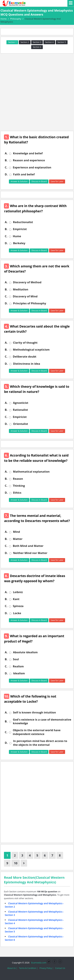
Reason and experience (29, 160)
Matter (18, 539)
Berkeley (19, 243)
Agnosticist (21, 403)
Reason (18, 479)
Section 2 (25, 42)
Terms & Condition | (28, 968)
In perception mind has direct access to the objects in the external (40, 743)
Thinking (19, 486)
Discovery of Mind (25, 296)
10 (16, 863)
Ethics (17, 493)
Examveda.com (38, 963)
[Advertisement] (37, 92)
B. (6, 160)
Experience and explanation (32, 167)
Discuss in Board (39, 181)
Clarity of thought (25, 343)
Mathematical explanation (31, 472)
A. (6, 153)
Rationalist (20, 410)
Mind (16, 532)
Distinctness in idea (27, 364)
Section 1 (12, 42)
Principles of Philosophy (30, 303)
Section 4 (49, 42)
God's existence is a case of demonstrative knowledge (42, 721)
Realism (18, 666)
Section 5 (62, 42)
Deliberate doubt (24, 357)
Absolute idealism (25, 652)
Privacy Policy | (46, 968)
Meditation (21, 289)
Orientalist (20, 424)
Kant (16, 599)
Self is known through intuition (34, 712)
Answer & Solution (19, 181)
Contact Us (60, 968)
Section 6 (37, 47)
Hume (17, 236)
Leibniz (18, 592)
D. (6, 174)
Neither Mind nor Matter (30, 553)
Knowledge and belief (28, 153)
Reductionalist (23, 222)
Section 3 (37, 42)
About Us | (12, 968)
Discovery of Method (27, 282)
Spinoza (18, 606)
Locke (17, 613)
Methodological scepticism (31, 350)
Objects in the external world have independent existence (37, 732)
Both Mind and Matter (28, 546)
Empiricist (20, 229)
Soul (16, 659)
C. (6, 167)
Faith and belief (24, 174)
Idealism (19, 673)
